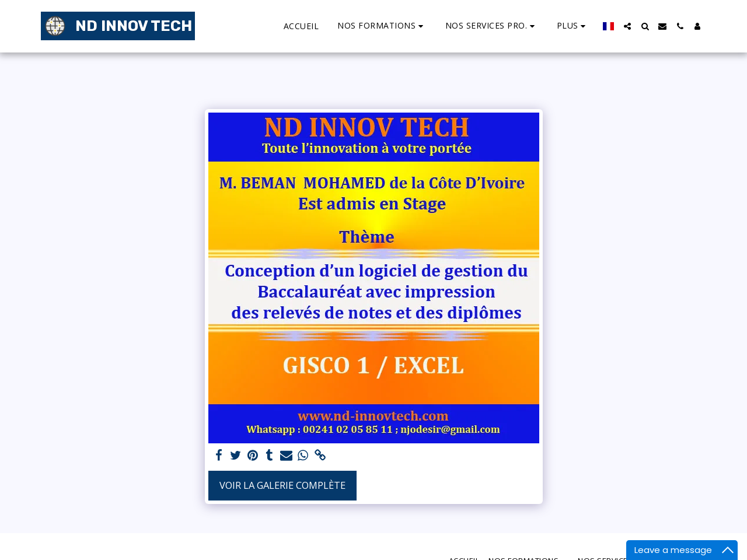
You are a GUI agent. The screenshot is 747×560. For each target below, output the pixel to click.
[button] (382, 26)
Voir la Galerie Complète (282, 485)
